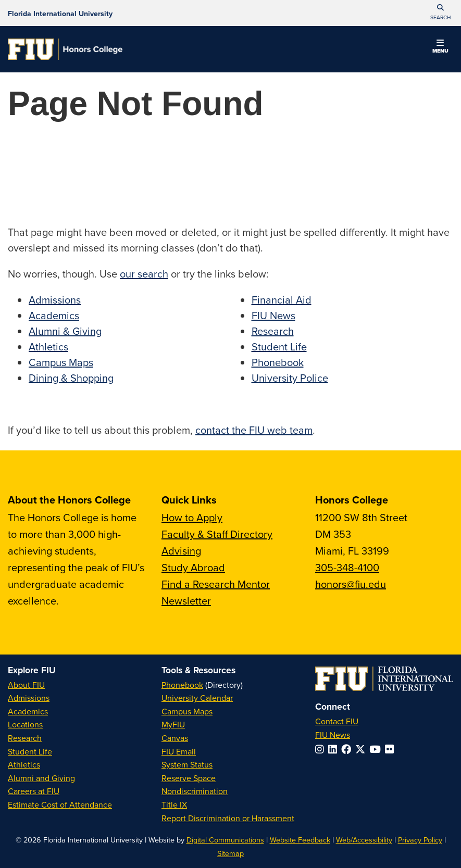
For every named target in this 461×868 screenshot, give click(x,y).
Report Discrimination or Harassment (228, 818)
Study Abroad (193, 567)
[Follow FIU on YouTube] (377, 749)
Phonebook (278, 362)
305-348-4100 (347, 567)
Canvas (175, 738)
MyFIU (173, 724)
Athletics (48, 347)
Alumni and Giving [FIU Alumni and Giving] (41, 778)
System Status (187, 764)
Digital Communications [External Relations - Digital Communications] (225, 840)
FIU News (273, 315)
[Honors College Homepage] (65, 49)
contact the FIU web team (254, 430)
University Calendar (197, 698)
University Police (290, 378)
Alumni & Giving (65, 331)
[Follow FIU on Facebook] (348, 749)
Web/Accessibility (364, 840)
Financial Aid (282, 300)
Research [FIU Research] (25, 738)
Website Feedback (300, 840)
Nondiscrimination (195, 791)
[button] (440, 13)
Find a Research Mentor (216, 584)
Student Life (279, 347)
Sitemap (231, 853)
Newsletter (186, 601)
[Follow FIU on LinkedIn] (335, 749)
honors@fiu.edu (351, 584)
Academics (54, 315)
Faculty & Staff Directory (217, 534)
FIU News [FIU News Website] (333, 735)
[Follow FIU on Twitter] (362, 749)
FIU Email (179, 751)
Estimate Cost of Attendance (60, 804)
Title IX (174, 804)
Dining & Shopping (71, 378)
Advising (181, 551)
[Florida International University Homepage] (60, 13)
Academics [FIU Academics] (28, 711)
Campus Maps (61, 362)
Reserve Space (189, 778)
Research (273, 331)
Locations (25, 724)
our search (144, 274)
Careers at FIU (34, 791)
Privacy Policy (420, 840)
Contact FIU (337, 721)
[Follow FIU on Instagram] (322, 749)
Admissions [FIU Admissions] (29, 698)
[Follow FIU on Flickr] (391, 749)
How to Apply (192, 517)
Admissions (55, 300)
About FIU (26, 685)
